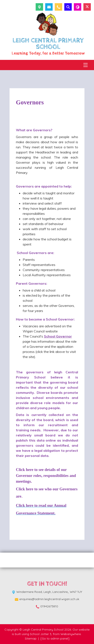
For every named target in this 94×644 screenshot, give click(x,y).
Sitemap (31, 638)
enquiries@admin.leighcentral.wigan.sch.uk (49, 599)
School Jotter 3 (41, 634)
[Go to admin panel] (55, 638)
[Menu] (86, 65)
